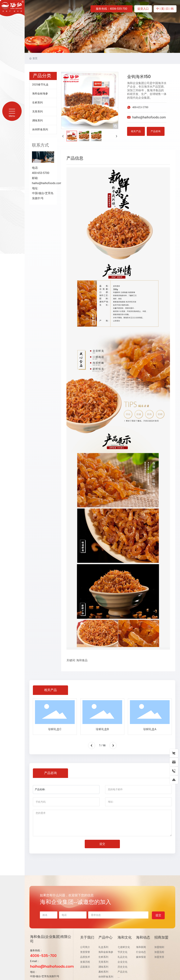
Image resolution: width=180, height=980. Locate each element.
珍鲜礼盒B (102, 729)
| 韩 (172, 9)
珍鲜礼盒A (150, 729)
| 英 (162, 9)
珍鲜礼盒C (55, 729)
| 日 (167, 9)
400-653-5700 (140, 107)
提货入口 (143, 9)
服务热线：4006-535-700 (112, 9)
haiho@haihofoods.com (47, 183)
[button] (92, 745)
